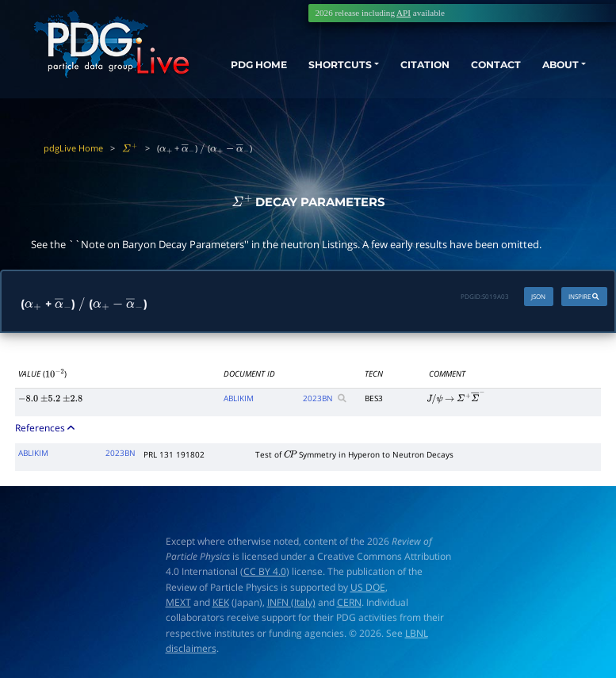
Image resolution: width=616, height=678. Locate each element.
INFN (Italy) (291, 602)
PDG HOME (238, 80)
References (46, 427)
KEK (221, 602)
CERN (349, 602)
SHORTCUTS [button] (333, 66)
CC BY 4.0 (265, 571)
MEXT (178, 602)
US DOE (368, 587)
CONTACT (492, 66)
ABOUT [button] (560, 66)
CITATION (417, 66)
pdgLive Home (73, 148)
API (404, 13)
